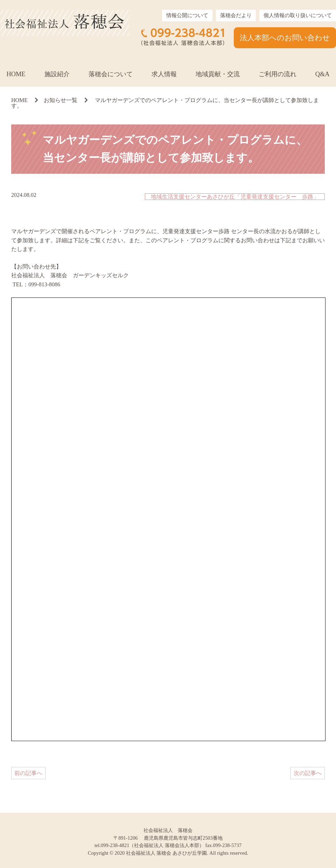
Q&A (323, 74)
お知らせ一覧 (61, 100)
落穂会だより (236, 15)
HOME (16, 74)
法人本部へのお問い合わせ (285, 38)
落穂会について (111, 74)
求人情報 (164, 74)
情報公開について (187, 15)
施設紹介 (57, 74)
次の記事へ (308, 773)
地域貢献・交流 (218, 74)
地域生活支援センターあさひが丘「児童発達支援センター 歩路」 (235, 197)
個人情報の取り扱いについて (298, 15)
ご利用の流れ (278, 74)
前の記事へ (28, 773)
